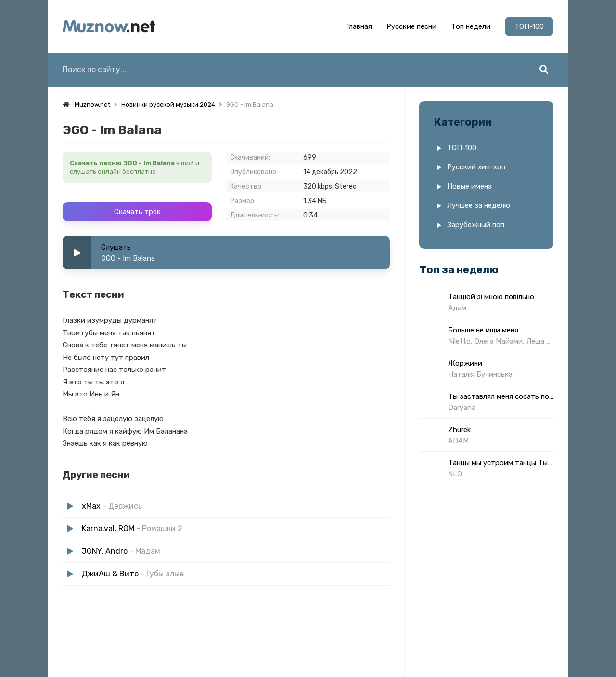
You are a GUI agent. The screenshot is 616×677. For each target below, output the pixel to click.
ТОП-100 (529, 26)
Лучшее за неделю (479, 205)
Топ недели (471, 26)
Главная (359, 26)
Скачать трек (137, 212)
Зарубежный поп (476, 225)
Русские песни (411, 26)
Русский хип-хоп (476, 167)
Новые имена (469, 186)
